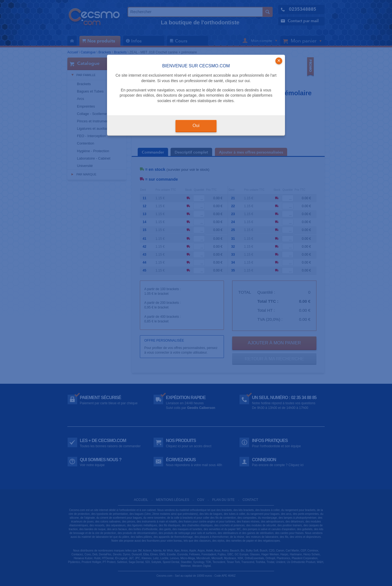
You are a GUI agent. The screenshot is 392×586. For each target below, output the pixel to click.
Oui (196, 125)
